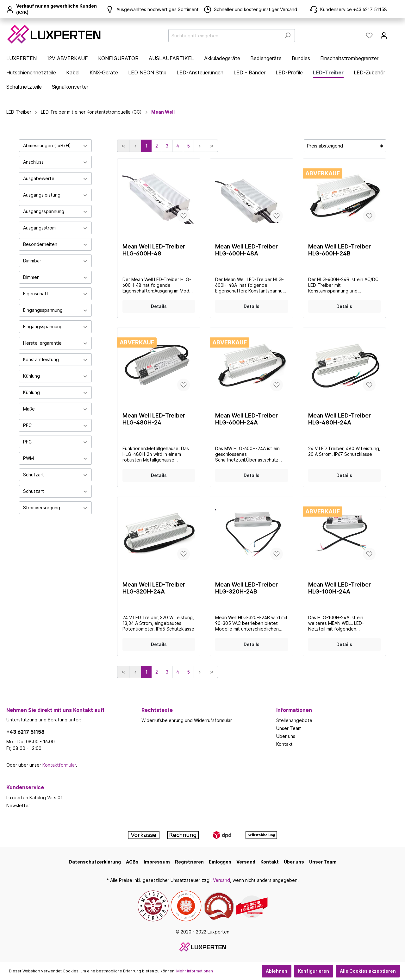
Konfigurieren (314, 971)
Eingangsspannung (55, 310)
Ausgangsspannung (55, 211)
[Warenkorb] (395, 33)
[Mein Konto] (384, 35)
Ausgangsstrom (55, 228)
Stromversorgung (55, 508)
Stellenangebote (294, 720)
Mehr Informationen (195, 971)
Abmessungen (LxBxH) (55, 145)
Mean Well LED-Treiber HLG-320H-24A (154, 588)
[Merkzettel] (369, 35)
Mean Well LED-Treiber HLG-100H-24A (340, 588)
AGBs (132, 862)
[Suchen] (287, 36)
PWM (55, 458)
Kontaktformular (59, 765)
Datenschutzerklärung (95, 862)
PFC (55, 425)
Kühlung (55, 376)
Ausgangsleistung (55, 195)
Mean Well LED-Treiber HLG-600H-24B (340, 250)
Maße (55, 409)
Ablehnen (277, 971)
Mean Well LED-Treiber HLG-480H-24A (340, 419)
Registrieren (189, 862)
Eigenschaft (55, 294)
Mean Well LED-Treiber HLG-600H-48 (154, 250)
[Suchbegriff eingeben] (224, 36)
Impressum (157, 862)
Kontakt (284, 744)
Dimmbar (55, 261)
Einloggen (220, 862)
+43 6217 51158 (25, 732)
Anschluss (55, 162)
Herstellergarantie (55, 343)
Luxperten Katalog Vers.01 (34, 798)
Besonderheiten (55, 244)
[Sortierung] (345, 146)
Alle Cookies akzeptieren (368, 971)
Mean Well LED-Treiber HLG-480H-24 (154, 419)
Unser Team (289, 728)
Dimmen (55, 277)
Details (159, 306)
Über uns (286, 736)
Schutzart (55, 475)
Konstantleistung (55, 359)
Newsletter (18, 805)
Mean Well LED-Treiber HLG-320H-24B (246, 588)
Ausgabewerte (55, 178)
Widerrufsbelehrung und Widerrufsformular (187, 720)
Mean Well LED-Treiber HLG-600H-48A (246, 250)
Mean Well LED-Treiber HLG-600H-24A (246, 419)
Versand (246, 862)
